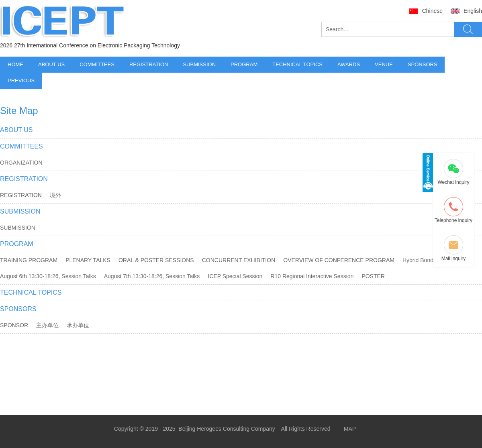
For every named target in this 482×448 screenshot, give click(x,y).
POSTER (373, 276)
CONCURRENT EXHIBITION (239, 260)
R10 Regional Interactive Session (312, 276)
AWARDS (349, 64)
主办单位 (47, 325)
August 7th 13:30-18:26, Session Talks (152, 276)
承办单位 (78, 325)
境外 (55, 195)
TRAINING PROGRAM (29, 260)
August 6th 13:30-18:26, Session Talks (48, 276)
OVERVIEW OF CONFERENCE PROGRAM (339, 260)
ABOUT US (51, 64)
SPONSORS (423, 64)
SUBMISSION (199, 64)
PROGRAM (244, 64)
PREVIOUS (21, 80)
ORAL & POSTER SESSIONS (156, 260)
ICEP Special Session (235, 276)
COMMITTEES (97, 64)
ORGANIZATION (21, 163)
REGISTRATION (149, 64)
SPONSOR (14, 325)
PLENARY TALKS (88, 260)
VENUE (384, 64)
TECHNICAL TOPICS (297, 64)
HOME (15, 64)
